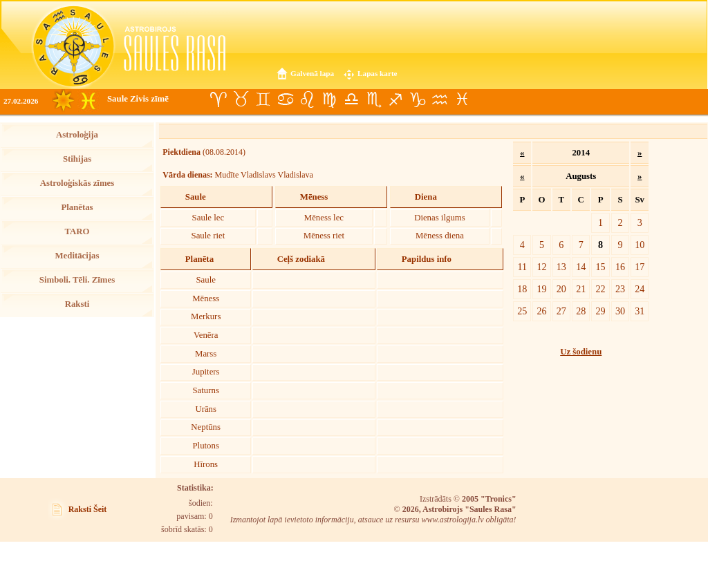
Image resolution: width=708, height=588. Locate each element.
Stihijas (77, 159)
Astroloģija (77, 135)
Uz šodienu (581, 352)
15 (601, 267)
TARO (77, 231)
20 (561, 289)
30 (620, 311)
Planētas (77, 207)
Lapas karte (378, 73)
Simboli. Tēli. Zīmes (77, 280)
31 (640, 311)
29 (601, 311)
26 (541, 311)
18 (522, 289)
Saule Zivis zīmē (138, 99)
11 (523, 267)
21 (581, 289)
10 (640, 245)
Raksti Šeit (88, 509)
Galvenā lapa (312, 73)
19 (541, 289)
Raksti (77, 304)
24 (640, 289)
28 (581, 311)
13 (561, 267)
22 (601, 289)
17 (640, 267)
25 (522, 311)
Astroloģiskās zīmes (77, 183)
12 (541, 267)
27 (561, 311)
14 (581, 267)
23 (620, 289)
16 (620, 267)
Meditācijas (77, 256)
